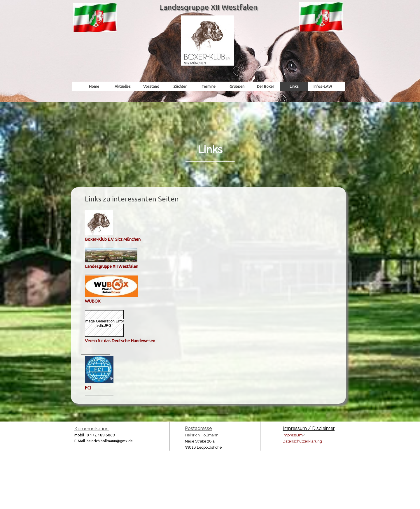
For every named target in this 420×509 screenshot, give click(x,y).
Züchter (180, 86)
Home (94, 86)
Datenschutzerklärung (302, 441)
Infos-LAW (323, 86)
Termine (209, 86)
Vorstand (151, 86)
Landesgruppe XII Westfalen (112, 266)
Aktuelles (123, 86)
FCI (88, 388)
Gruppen (237, 86)
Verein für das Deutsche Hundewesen (120, 341)
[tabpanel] (210, 137)
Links (294, 86)
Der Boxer (266, 86)
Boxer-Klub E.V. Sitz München (113, 239)
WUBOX (93, 301)
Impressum (293, 435)
